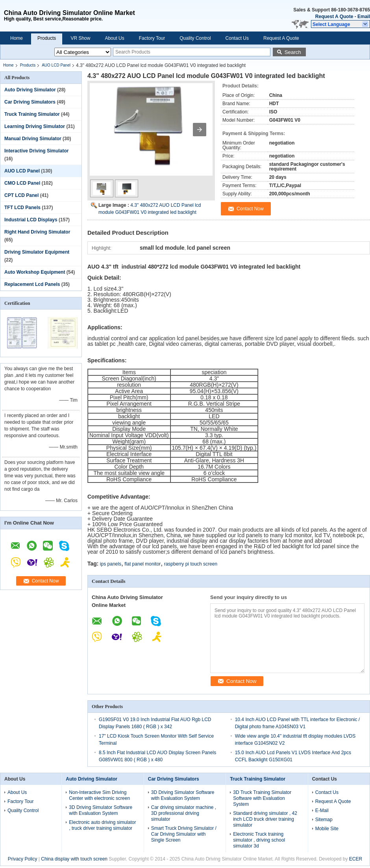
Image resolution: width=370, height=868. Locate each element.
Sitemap (324, 820)
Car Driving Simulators (30, 102)
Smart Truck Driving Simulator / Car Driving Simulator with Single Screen (184, 834)
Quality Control (195, 38)
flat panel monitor (142, 564)
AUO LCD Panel (56, 65)
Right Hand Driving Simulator (37, 232)
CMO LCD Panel (22, 183)
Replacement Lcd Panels (32, 284)
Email (364, 17)
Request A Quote (334, 17)
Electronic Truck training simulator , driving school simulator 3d (259, 840)
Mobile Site (327, 829)
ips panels (111, 564)
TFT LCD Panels (22, 208)
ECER (356, 859)
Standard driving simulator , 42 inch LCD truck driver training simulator (265, 819)
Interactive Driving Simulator (36, 151)
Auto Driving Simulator (30, 90)
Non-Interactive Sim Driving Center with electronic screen (99, 795)
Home (17, 38)
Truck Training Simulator (32, 114)
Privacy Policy (23, 859)
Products (47, 38)
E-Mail (322, 811)
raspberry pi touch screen (191, 564)
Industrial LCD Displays (31, 220)
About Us (114, 38)
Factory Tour (152, 38)
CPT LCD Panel (21, 195)
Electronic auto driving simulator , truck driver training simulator (102, 825)
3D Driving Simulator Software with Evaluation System (101, 810)
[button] (340, 24)
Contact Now (45, 581)
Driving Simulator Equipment (37, 252)
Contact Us (237, 38)
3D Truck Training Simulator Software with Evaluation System (262, 798)
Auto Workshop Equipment (35, 272)
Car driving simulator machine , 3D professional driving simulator (184, 813)
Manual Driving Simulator (33, 139)
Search (293, 52)
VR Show (80, 38)
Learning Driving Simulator (35, 126)
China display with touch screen (74, 859)
